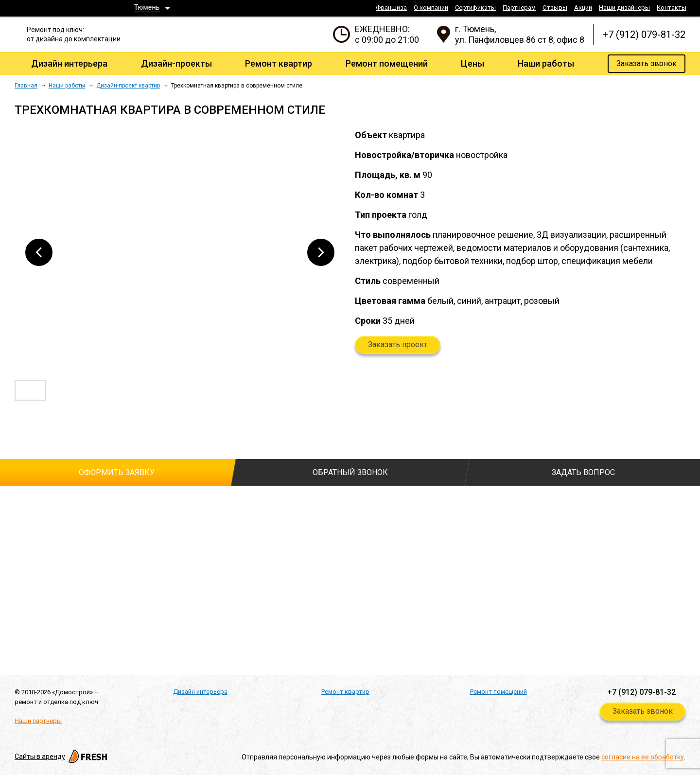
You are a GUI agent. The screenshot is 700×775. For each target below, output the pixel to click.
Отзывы (555, 8)
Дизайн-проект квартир (128, 86)
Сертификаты (475, 8)
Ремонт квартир (279, 63)
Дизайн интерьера (69, 63)
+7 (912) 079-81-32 (644, 35)
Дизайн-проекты (176, 63)
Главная (26, 86)
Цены (472, 63)
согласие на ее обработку (643, 757)
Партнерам (519, 8)
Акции (583, 8)
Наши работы (546, 63)
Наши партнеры (38, 721)
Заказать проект (398, 344)
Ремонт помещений (387, 63)
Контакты (672, 8)
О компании (431, 8)
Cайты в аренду (62, 757)
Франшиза (391, 8)
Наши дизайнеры (624, 8)
